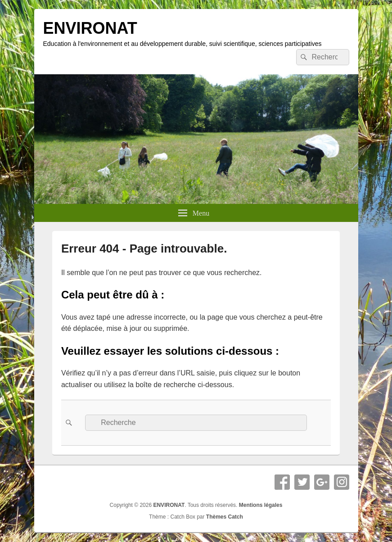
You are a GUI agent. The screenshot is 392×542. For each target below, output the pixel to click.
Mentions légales (261, 505)
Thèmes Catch (225, 517)
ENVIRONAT (90, 28)
